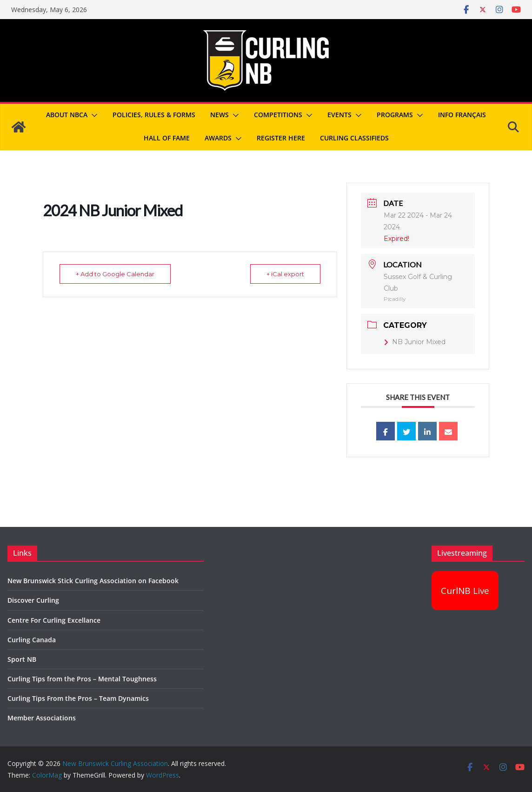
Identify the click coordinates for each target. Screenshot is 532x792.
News (219, 115)
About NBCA (67, 115)
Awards (218, 138)
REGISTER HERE (281, 138)
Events (339, 115)
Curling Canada (32, 640)
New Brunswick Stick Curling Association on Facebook (93, 581)
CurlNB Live (465, 591)
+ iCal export (285, 274)
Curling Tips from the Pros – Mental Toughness (82, 679)
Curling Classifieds (354, 138)
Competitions (278, 115)
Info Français (462, 115)
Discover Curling (33, 600)
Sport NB (22, 659)
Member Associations (42, 718)
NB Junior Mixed (415, 342)
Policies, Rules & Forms (154, 115)
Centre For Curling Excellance (54, 620)
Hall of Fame (167, 138)
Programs (395, 115)
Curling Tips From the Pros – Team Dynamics (78, 698)
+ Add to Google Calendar (115, 274)
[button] (93, 115)
